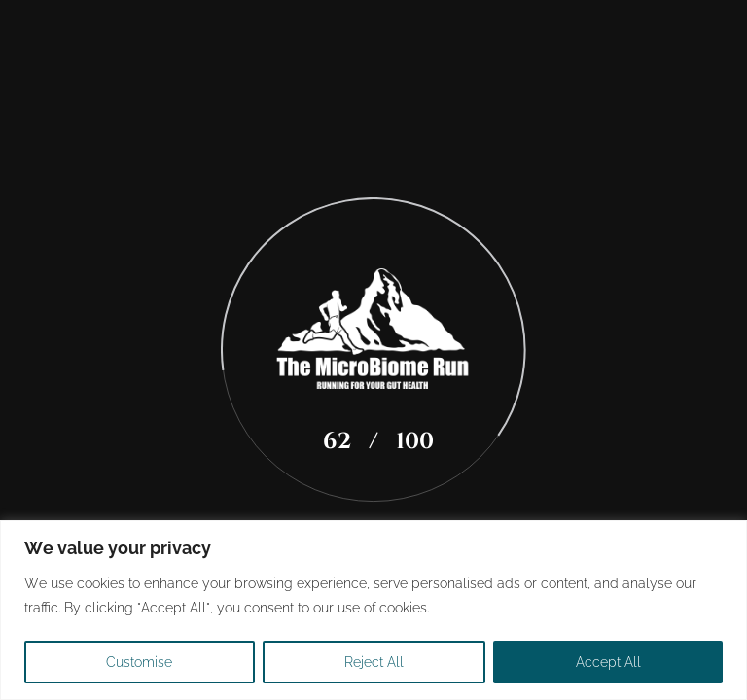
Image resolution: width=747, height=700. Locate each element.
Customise (139, 662)
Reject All (374, 662)
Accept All (608, 662)
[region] (373, 610)
